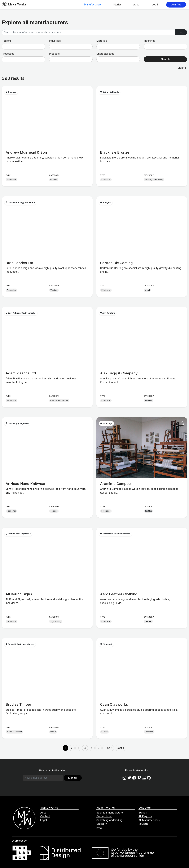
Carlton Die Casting (116, 263)
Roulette (143, 824)
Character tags (105, 54)
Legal (44, 820)
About (137, 5)
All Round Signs (19, 594)
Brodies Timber (18, 704)
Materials (102, 41)
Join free (176, 5)
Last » (121, 748)
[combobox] (24, 47)
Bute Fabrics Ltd (19, 263)
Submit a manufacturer (110, 813)
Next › (108, 748)
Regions (7, 41)
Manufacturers (93, 5)
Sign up (73, 778)
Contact (45, 816)
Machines (149, 41)
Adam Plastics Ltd (21, 373)
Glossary (102, 824)
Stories (117, 5)
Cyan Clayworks (114, 704)
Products (54, 54)
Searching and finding (109, 820)
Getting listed (104, 816)
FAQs (99, 828)
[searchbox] (5, 46)
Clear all (182, 68)
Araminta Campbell (116, 484)
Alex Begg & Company (119, 373)
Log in (156, 5)
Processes (8, 54)
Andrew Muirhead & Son (26, 152)
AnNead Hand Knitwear (26, 484)
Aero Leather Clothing (119, 594)
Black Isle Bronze (115, 152)
